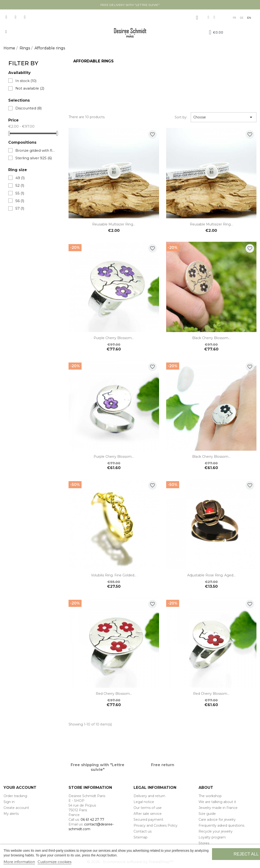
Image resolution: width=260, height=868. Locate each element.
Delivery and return (149, 796)
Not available (30, 88)
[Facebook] (6, 17)
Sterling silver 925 (34, 158)
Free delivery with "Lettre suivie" (130, 5)
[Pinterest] (25, 17)
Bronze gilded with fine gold (36, 150)
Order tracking (15, 796)
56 (20, 201)
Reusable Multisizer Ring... (114, 224)
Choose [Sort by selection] (224, 117)
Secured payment (148, 820)
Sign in (9, 802)
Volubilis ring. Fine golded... (114, 575)
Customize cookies (54, 862)
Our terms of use (148, 808)
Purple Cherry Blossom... (114, 338)
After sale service (148, 814)
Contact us (143, 831)
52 (20, 185)
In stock (26, 81)
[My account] (197, 18)
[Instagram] (16, 17)
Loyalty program (212, 837)
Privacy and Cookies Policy (156, 825)
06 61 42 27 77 (92, 820)
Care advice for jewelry (217, 820)
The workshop (210, 796)
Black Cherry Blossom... (211, 338)
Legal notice (144, 802)
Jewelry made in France (218, 808)
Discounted (29, 108)
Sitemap (141, 837)
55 (20, 193)
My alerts (11, 814)
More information (19, 862)
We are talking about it (217, 802)
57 (20, 208)
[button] (6, 32)
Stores (204, 843)
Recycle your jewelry (216, 831)
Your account (20, 788)
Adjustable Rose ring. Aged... (211, 575)
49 (20, 178)
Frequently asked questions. (222, 825)
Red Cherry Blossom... (114, 694)
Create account (16, 808)
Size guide (207, 814)
